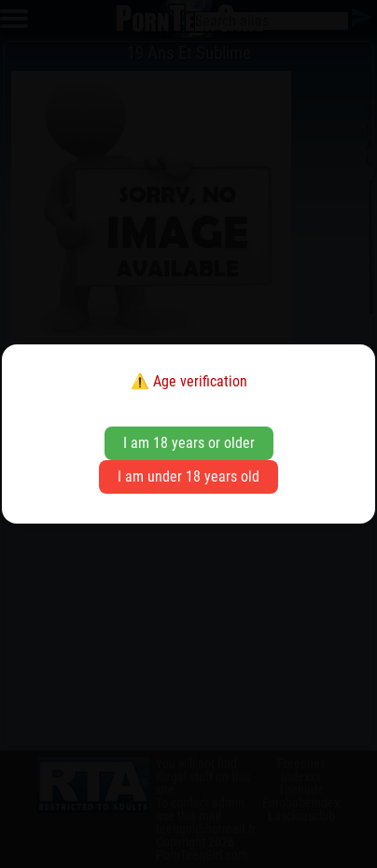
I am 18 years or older (189, 443)
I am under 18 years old (188, 476)
